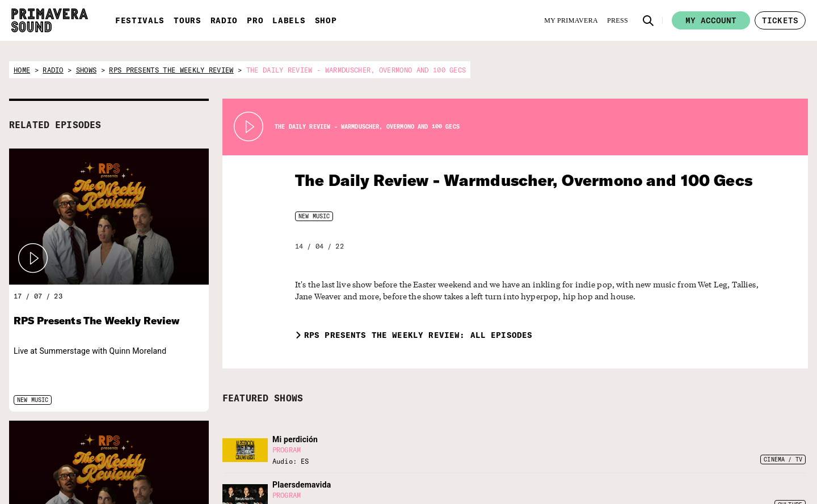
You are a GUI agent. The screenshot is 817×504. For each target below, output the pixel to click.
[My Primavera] (571, 20)
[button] (648, 20)
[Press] (618, 20)
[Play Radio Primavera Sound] (33, 259)
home (22, 70)
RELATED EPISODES (55, 125)
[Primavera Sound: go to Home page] (50, 20)
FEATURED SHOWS (263, 398)
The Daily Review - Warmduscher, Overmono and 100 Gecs (499, 180)
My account (711, 20)
